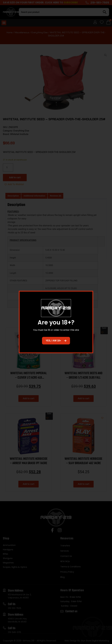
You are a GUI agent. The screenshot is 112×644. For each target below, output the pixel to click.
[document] (56, 322)
